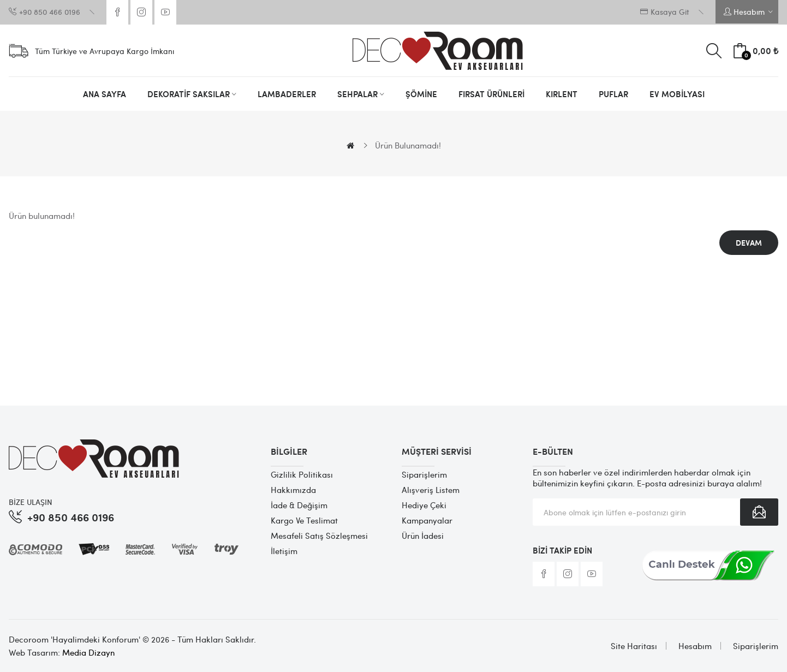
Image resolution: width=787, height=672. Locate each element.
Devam (749, 243)
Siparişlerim (424, 474)
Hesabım (695, 646)
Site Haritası (634, 646)
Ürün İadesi (423, 536)
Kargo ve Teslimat (304, 520)
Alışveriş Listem (431, 490)
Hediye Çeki (424, 505)
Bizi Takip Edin (562, 550)
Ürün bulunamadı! (408, 145)
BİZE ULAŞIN (31, 502)
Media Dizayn (88, 652)
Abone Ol (759, 512)
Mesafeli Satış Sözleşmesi (319, 536)
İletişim (284, 551)
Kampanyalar (427, 520)
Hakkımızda (293, 490)
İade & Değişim (299, 505)
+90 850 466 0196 (71, 517)
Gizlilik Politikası (302, 474)
